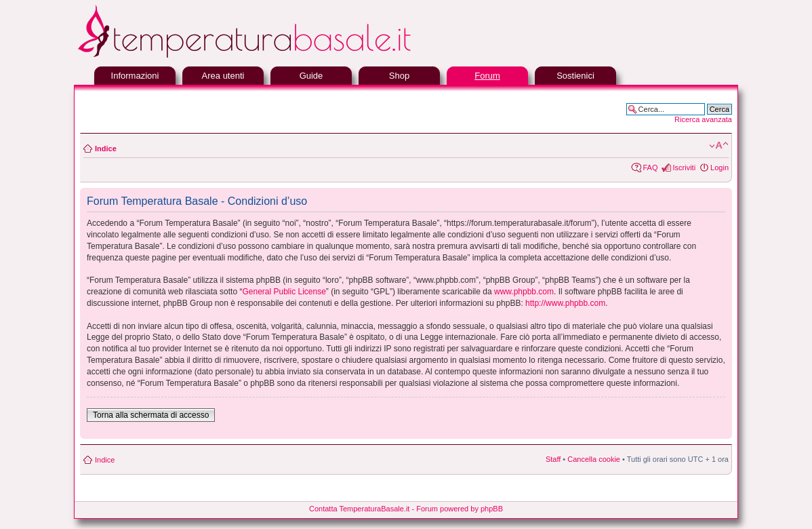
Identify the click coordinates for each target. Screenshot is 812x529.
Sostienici (575, 76)
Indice (106, 149)
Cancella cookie (594, 459)
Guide (311, 76)
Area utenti (223, 76)
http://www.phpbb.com (565, 303)
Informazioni (135, 76)
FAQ (650, 168)
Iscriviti (684, 168)
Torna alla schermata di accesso (151, 415)
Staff (553, 459)
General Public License (284, 292)
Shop (399, 76)
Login (719, 168)
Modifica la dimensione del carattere (719, 146)
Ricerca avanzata (703, 119)
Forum (487, 76)
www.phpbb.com (524, 292)
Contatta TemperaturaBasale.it (359, 509)
